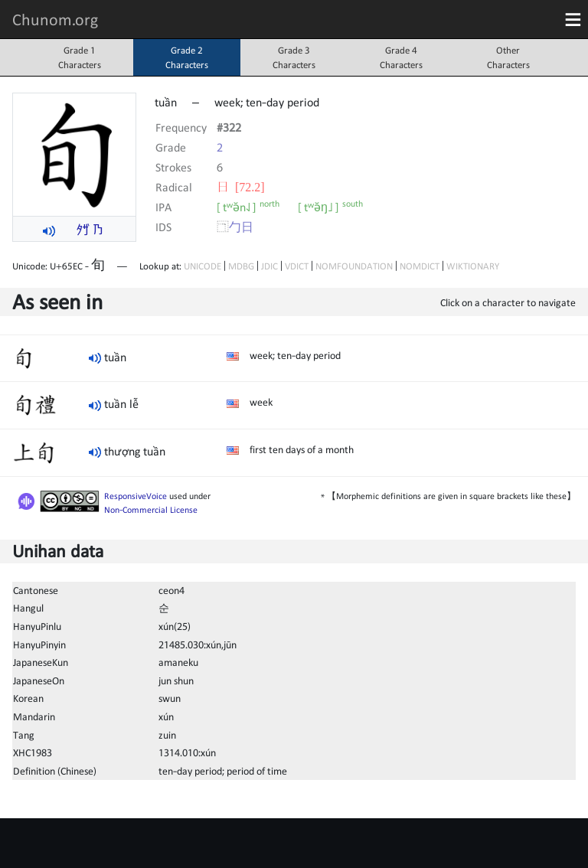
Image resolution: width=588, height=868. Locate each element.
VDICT (297, 266)
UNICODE (203, 266)
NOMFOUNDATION (354, 266)
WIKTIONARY (473, 266)
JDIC (269, 266)
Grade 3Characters (294, 57)
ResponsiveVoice (136, 496)
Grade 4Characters (401, 57)
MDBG (241, 266)
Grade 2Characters (187, 57)
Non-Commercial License (151, 510)
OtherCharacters (508, 57)
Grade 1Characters (80, 57)
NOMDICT (420, 266)
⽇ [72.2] (241, 187)
